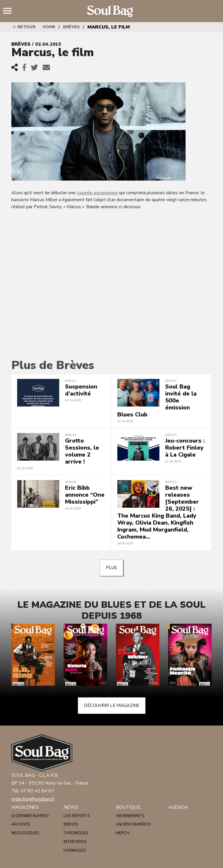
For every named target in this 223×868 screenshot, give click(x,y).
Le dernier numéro (30, 816)
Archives (21, 824)
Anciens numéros (133, 824)
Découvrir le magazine (112, 705)
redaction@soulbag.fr (33, 799)
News (71, 807)
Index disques (25, 833)
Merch (123, 833)
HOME (49, 27)
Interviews (75, 842)
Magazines (25, 807)
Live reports (77, 816)
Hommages (75, 851)
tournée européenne (97, 193)
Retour (24, 27)
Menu (10, 11)
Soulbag (111, 11)
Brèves (71, 27)
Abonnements (130, 816)
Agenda (178, 807)
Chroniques (76, 833)
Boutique (128, 807)
